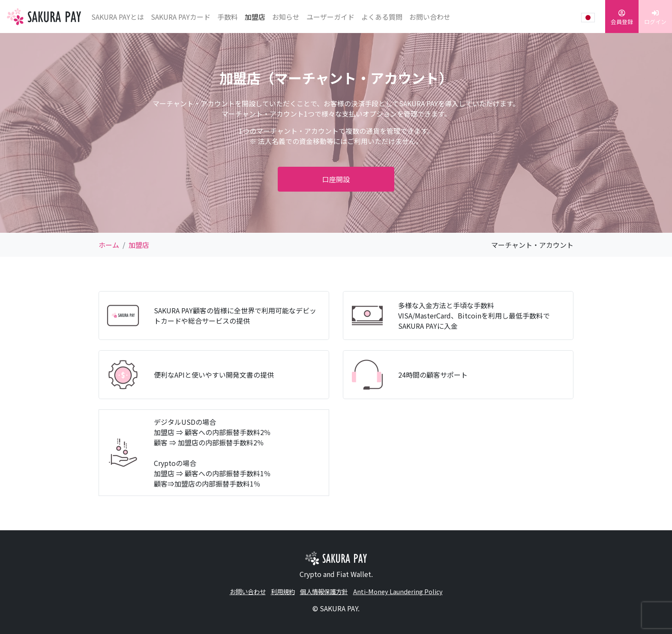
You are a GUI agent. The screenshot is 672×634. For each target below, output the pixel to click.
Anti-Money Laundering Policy (398, 591)
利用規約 (283, 591)
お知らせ (286, 17)
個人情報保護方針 (324, 591)
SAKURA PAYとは (118, 17)
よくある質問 (382, 17)
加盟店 (255, 17)
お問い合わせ (430, 17)
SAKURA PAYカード (181, 17)
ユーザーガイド (330, 17)
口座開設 (336, 179)
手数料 (228, 17)
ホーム (109, 245)
